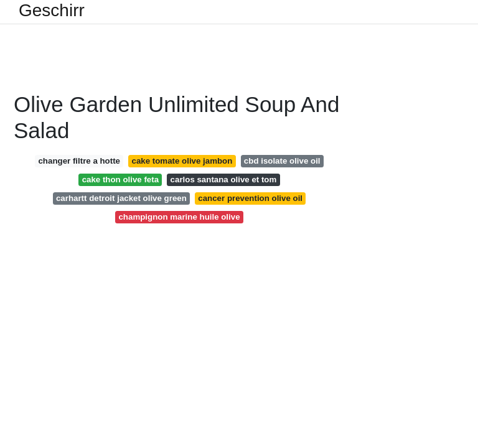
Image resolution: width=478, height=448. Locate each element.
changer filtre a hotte (79, 161)
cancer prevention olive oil (250, 198)
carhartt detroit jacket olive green (121, 198)
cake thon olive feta (120, 180)
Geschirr (52, 11)
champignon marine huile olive (179, 217)
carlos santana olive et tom (224, 180)
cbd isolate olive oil (282, 161)
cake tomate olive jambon (182, 161)
